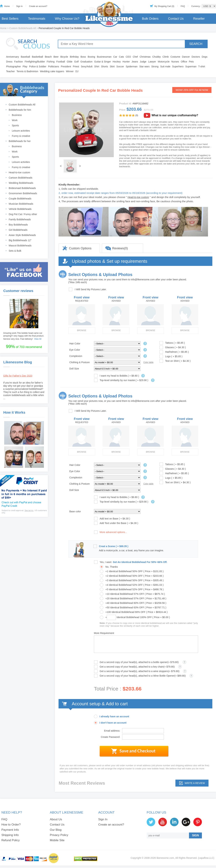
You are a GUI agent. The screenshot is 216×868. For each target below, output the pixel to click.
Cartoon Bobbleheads (20, 178)
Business (17, 115)
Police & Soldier (38, 66)
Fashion (19, 62)
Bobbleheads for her (20, 141)
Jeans (135, 62)
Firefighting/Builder (35, 62)
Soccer (120, 66)
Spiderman (132, 66)
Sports (15, 125)
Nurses (175, 62)
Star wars (144, 66)
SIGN (195, 835)
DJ (77, 71)
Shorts (105, 66)
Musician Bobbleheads (21, 204)
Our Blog (56, 830)
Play (25, 66)
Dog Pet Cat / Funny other (23, 214)
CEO (128, 57)
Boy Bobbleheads (18, 225)
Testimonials (37, 19)
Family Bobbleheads (20, 219)
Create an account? (38, 6)
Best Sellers (10, 19)
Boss (83, 57)
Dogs (205, 57)
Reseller (199, 19)
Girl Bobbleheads (18, 230)
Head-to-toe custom (19, 172)
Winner (70, 71)
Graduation (86, 62)
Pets (191, 62)
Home (7, 6)
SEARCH (196, 44)
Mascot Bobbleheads (20, 246)
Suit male (165, 66)
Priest (76, 66)
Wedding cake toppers (52, 71)
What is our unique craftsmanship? (175, 115)
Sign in (19, 6)
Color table (148, 362)
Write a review (195, 783)
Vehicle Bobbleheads (20, 209)
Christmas (145, 57)
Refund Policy (11, 840)
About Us (56, 819)
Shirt (97, 66)
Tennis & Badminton (27, 71)
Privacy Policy (59, 835)
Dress (9, 62)
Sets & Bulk (15, 251)
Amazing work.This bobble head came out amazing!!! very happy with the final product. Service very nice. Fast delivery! (24, 336)
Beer (56, 57)
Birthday (74, 57)
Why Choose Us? (67, 19)
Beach (48, 57)
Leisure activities (21, 131)
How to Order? (11, 825)
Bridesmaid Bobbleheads (22, 188)
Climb (166, 57)
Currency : (196, 6)
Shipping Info (10, 835)
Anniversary (13, 57)
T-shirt (202, 66)
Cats (121, 57)
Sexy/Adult (87, 66)
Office (184, 62)
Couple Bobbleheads (20, 199)
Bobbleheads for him (20, 110)
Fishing (51, 62)
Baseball (25, 57)
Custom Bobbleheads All (23, 28)
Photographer (13, 66)
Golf (76, 62)
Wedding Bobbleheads (21, 183)
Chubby (157, 57)
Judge (143, 62)
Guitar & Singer (103, 62)
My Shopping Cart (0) (164, 6)
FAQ (183, 6)
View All (38, 339)
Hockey (117, 62)
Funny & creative (21, 136)
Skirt (112, 66)
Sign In (103, 819)
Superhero (178, 66)
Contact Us (176, 19)
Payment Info (10, 830)
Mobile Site (57, 840)
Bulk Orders (150, 19)
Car (115, 57)
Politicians (54, 66)
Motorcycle (164, 62)
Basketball (38, 57)
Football (61, 62)
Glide (70, 62)
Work (15, 120)
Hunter (126, 62)
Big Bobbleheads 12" (20, 240)
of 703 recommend (24, 346)
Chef (135, 57)
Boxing (91, 57)
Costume (175, 57)
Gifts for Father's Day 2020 (18, 376)
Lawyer (152, 62)
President (66, 66)
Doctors (196, 57)
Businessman (104, 57)
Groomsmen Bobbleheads (23, 193)
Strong (155, 66)
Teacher (10, 71)
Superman (191, 66)
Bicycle (64, 57)
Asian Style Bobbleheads (22, 235)
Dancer (186, 57)
